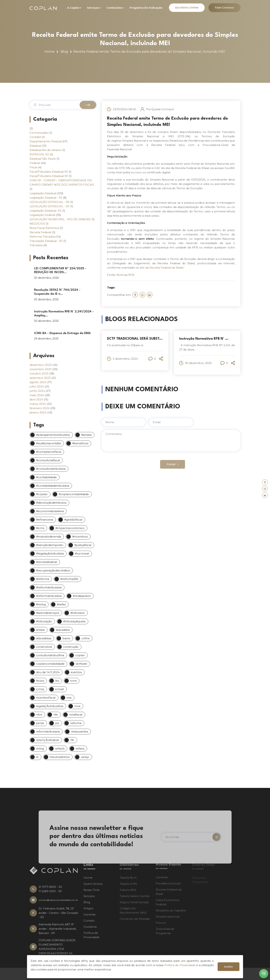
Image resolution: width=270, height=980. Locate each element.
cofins (85, 638)
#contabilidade (46, 477)
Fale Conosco (225, 7)
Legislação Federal (42, 215)
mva (77, 706)
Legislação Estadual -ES (46, 211)
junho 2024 (37, 391)
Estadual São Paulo (43, 159)
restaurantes (80, 732)
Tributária (36, 245)
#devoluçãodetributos (51, 503)
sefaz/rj (60, 748)
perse (40, 723)
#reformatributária (49, 596)
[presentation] (127, 467)
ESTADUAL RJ (39, 154)
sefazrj (80, 748)
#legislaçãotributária (50, 553)
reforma (76, 723)
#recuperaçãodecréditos (53, 570)
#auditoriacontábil (49, 443)
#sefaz (61, 604)
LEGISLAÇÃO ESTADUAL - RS (50, 202)
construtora (44, 647)
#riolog (41, 604)
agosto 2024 (38, 382)
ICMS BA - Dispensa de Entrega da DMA (62, 333)
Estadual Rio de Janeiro (46, 150)
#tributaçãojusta (74, 621)
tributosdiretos (60, 757)
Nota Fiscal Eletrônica (44, 228)
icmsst (60, 689)
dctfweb (81, 664)
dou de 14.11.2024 (48, 672)
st (37, 757)
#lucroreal (82, 553)
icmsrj (40, 689)
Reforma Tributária (43, 237)
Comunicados (39, 133)
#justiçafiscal (83, 545)
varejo (85, 757)
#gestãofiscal (73, 520)
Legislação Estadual (43, 193)
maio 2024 (37, 395)
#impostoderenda (49, 537)
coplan (80, 655)
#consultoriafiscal (48, 460)
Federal (35, 163)
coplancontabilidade (50, 664)
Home (50, 52)
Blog (64, 52)
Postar (173, 464)
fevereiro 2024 (40, 408)
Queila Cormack (163, 109)
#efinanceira (45, 520)
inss (69, 698)
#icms (40, 528)
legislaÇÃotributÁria (50, 706)
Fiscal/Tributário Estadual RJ (49, 172)
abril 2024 (36, 399)
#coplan (42, 494)
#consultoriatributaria (51, 469)
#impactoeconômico (70, 528)
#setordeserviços (48, 613)
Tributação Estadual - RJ (46, 241)
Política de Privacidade (180, 965)
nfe (56, 715)
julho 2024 (37, 386)
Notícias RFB (125, 275)
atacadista (63, 630)
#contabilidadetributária (53, 486)
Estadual (35, 146)
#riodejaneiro (82, 596)
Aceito (228, 967)
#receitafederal (47, 562)
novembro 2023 (41, 369)
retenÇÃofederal (48, 740)
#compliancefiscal (49, 452)
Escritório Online (187, 7)
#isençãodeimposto (50, 545)
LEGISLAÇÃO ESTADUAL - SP (50, 206)
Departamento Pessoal (46, 141)
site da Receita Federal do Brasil (162, 268)
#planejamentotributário (53, 435)
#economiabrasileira (50, 511)
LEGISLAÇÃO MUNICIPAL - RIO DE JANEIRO (60, 219)
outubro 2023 (39, 373)
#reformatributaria (49, 587)
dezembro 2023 (41, 365)
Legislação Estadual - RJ (46, 198)
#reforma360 (69, 579)
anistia (40, 630)
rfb (72, 740)
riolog (40, 748)
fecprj (40, 681)
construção (71, 647)
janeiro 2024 (38, 412)
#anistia (86, 435)
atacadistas (44, 638)
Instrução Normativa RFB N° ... (204, 339)
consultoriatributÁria (50, 655)
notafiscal (76, 715)
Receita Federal (40, 232)
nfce (39, 715)
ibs (57, 681)
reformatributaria (48, 732)
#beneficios (80, 443)
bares (66, 638)
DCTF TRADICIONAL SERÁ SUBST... (135, 339)
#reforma (43, 579)
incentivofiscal (46, 698)
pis (57, 723)
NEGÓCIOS (37, 224)
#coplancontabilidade (74, 494)
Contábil (35, 137)
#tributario (78, 613)
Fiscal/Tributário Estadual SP (49, 176)
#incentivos (80, 537)
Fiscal (33, 167)
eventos (76, 672)
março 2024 (38, 404)
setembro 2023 (40, 378)
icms (73, 681)
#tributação (44, 621)
